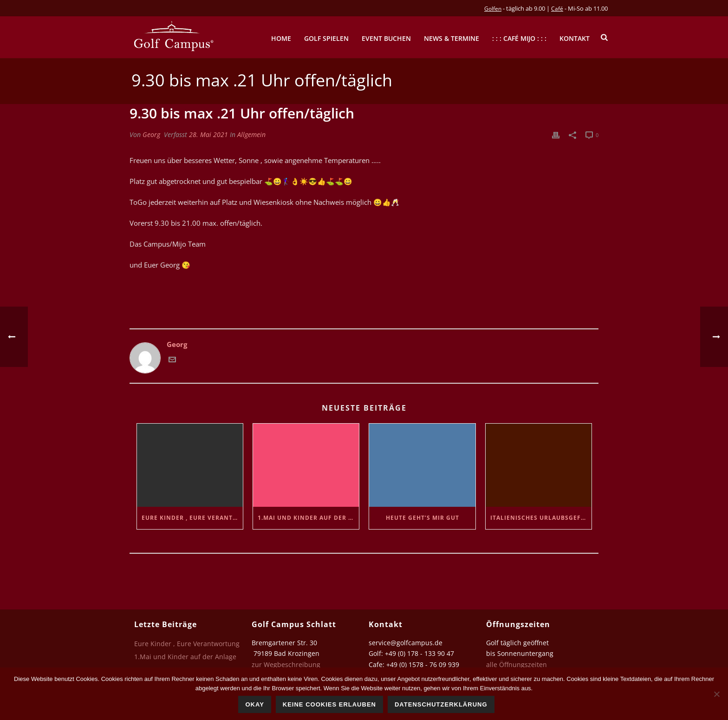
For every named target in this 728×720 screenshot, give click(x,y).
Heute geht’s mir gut (422, 518)
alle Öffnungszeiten (517, 664)
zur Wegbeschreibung (287, 664)
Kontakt (575, 38)
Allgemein (251, 134)
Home (281, 38)
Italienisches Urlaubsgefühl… (541, 518)
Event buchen (386, 38)
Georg (151, 134)
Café (557, 9)
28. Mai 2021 (208, 134)
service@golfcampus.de (406, 643)
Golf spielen (326, 38)
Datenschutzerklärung (441, 704)
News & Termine (452, 38)
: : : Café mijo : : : (519, 38)
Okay (254, 704)
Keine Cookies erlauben (329, 704)
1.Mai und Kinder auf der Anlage (308, 518)
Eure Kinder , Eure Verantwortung (192, 518)
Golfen (493, 9)
